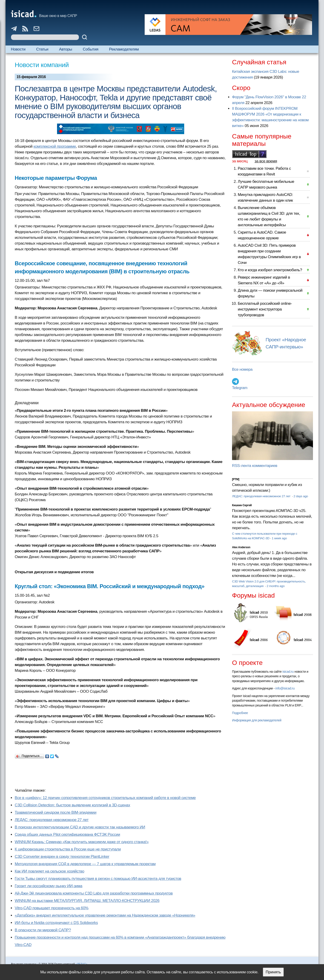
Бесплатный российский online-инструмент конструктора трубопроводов (265, 309)
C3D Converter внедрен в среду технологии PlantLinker (62, 857)
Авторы (66, 49)
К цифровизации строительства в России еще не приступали (68, 849)
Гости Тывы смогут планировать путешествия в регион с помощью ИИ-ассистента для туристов (98, 879)
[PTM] (236, 479)
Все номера (242, 369)
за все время (266, 161)
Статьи (42, 49)
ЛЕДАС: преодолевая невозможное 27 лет (52, 820)
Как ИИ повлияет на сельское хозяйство (49, 871)
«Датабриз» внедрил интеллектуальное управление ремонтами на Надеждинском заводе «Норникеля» (105, 915)
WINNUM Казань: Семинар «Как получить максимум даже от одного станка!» (82, 842)
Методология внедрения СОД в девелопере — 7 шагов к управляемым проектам (85, 864)
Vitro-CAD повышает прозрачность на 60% (52, 908)
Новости (18, 49)
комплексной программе (55, 146)
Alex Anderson (241, 547)
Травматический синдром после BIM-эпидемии (56, 812)
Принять (273, 972)
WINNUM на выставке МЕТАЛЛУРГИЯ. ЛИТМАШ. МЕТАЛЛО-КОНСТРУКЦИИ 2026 (87, 901)
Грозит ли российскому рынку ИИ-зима (49, 886)
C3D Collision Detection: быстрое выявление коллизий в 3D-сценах (72, 805)
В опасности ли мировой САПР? (43, 930)
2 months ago (275, 586)
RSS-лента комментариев (255, 466)
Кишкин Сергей (242, 505)
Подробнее (240, 713)
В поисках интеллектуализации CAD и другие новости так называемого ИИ (80, 827)
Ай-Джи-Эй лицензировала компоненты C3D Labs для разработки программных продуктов (94, 893)
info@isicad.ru (285, 688)
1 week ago (279, 538)
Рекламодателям (124, 49)
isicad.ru (288, 672)
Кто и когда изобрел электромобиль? (270, 270)
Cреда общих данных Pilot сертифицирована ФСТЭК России (67, 835)
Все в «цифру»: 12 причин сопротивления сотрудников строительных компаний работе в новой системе (105, 798)
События (91, 49)
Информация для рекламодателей (257, 720)
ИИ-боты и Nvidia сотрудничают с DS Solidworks (56, 923)
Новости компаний (42, 65)
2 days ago (301, 496)
